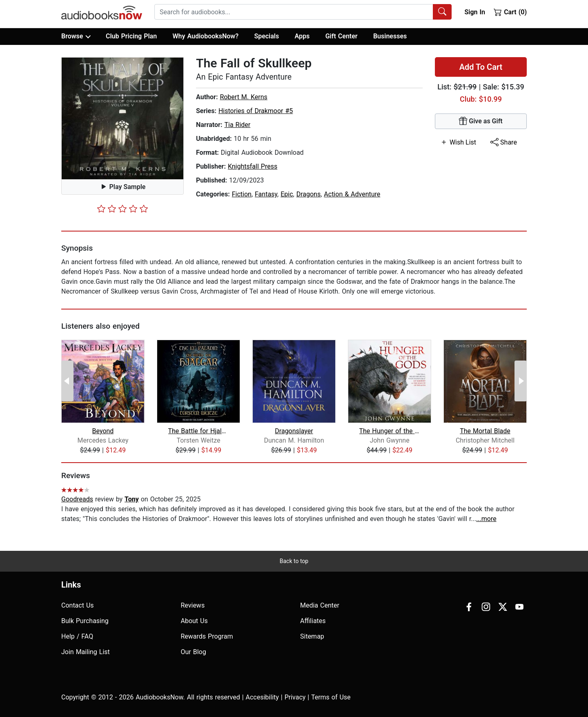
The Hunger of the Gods (390, 431)
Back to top (294, 561)
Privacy (295, 697)
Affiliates (313, 621)
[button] (122, 118)
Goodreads (77, 499)
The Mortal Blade (485, 431)
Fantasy (266, 194)
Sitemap (312, 636)
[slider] (122, 209)
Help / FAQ (77, 636)
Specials (266, 36)
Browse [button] (76, 36)
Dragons (309, 194)
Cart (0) (510, 12)
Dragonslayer (294, 431)
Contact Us (78, 605)
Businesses (390, 36)
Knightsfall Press (253, 166)
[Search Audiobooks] (442, 12)
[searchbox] (294, 12)
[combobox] (303, 12)
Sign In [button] (474, 12)
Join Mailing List (86, 652)
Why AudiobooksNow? (206, 36)
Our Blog (194, 652)
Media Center (320, 605)
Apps (302, 36)
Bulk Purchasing (85, 621)
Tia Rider (237, 125)
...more (486, 519)
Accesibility (262, 697)
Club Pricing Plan (131, 36)
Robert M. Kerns (243, 97)
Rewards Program (207, 636)
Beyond (103, 431)
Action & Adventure (352, 194)
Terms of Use (331, 697)
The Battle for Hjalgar (199, 431)
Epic (287, 194)
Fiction (242, 194)
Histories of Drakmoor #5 (256, 111)
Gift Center (342, 36)
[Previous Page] (67, 381)
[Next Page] (521, 381)
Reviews (193, 605)
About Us (194, 621)
